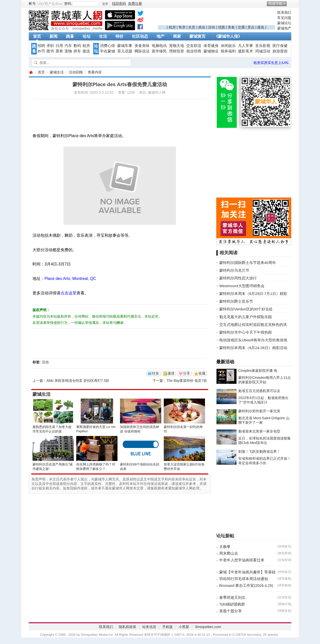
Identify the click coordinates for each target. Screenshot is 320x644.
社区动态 (140, 36)
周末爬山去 (229, 553)
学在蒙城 (107, 51)
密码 (68, 3)
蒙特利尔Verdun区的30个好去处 (246, 309)
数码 (77, 46)
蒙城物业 (211, 51)
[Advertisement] (216, 18)
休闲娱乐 (228, 46)
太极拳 (225, 546)
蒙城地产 (284, 28)
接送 (261, 27)
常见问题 (284, 18)
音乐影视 (263, 46)
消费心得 (107, 46)
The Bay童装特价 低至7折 (187, 381)
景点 (251, 27)
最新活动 (225, 362)
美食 (231, 27)
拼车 (77, 51)
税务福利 (228, 51)
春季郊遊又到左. (233, 597)
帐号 (32, 3)
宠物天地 (176, 46)
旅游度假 (280, 51)
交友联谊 (194, 46)
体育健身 (211, 46)
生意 (192, 27)
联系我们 (284, 12)
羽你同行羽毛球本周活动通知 (244, 579)
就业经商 (194, 51)
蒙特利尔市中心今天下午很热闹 (245, 332)
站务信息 (149, 627)
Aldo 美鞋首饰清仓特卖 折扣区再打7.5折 (78, 381)
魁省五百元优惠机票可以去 (259, 391)
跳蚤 (70, 36)
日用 (59, 46)
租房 (172, 27)
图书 (50, 51)
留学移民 (159, 51)
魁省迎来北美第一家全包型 (259, 431)
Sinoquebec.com (208, 627)
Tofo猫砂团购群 (232, 604)
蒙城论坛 (284, 23)
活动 (211, 27)
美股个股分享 (230, 611)
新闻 (53, 36)
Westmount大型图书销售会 (242, 286)
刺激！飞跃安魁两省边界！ (259, 451)
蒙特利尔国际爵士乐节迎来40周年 (248, 263)
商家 (177, 36)
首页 (37, 36)
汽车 (68, 46)
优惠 (221, 27)
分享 (186, 373)
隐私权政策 (127, 627)
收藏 (202, 373)
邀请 (171, 373)
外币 (41, 51)
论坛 (86, 36)
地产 (160, 36)
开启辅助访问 (290, 3)
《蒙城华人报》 (228, 36)
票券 (59, 51)
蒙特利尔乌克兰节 (234, 270)
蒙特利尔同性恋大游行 (238, 278)
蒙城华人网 (31, 72)
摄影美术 (245, 51)
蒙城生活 (57, 72)
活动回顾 (76, 72)
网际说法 (142, 51)
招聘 (41, 46)
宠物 (68, 51)
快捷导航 (275, 3)
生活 (103, 36)
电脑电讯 (159, 46)
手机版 (167, 627)
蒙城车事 (125, 46)
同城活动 (263, 51)
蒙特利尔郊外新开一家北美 (259, 411)
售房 (182, 27)
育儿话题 (125, 51)
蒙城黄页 (197, 36)
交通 (241, 27)
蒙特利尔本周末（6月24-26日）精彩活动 (253, 348)
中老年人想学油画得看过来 (242, 560)
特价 (119, 36)
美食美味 (142, 46)
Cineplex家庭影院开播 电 (258, 371)
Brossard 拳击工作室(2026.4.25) (246, 585)
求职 (50, 46)
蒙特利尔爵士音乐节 (236, 301)
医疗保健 (280, 46)
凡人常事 (245, 46)
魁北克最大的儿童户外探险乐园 (245, 317)
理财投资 (176, 51)
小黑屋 (184, 627)
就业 (202, 27)
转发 (155, 373)
